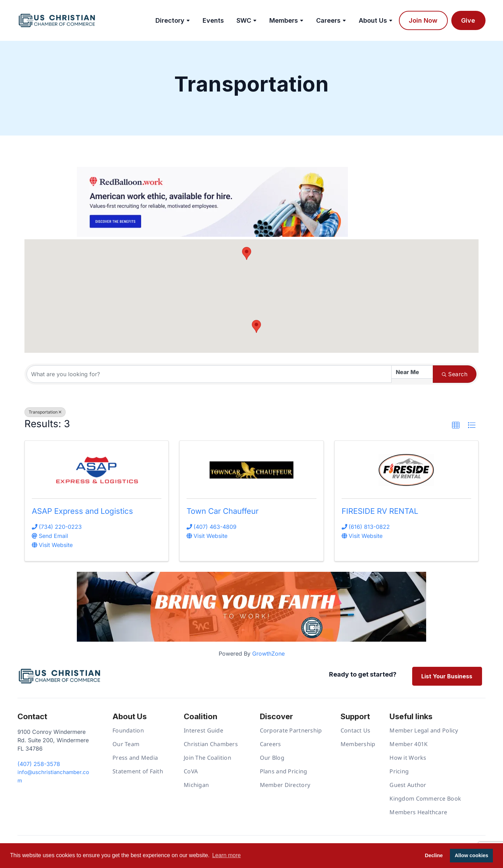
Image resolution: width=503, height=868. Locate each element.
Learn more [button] (226, 855)
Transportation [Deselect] (45, 412)
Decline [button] (434, 855)
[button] (256, 326)
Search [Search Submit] (455, 374)
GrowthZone (268, 654)
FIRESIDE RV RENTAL (380, 511)
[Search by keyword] (209, 374)
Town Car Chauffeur (223, 511)
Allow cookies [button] (472, 855)
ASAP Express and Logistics (82, 511)
